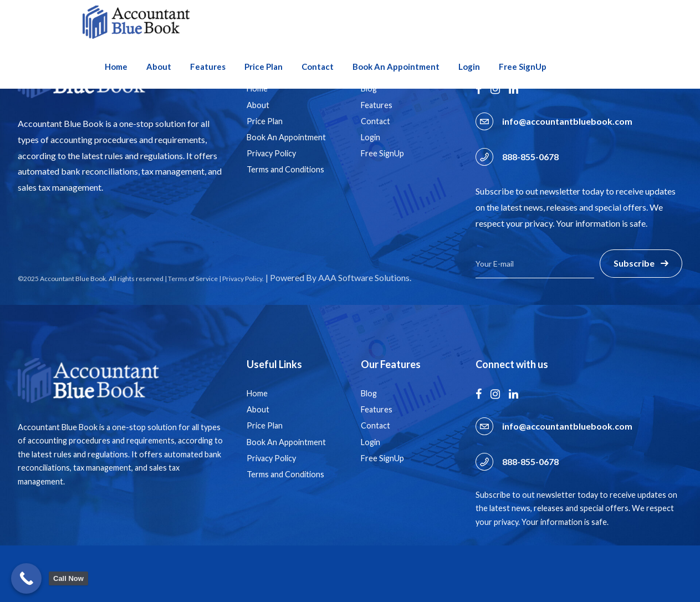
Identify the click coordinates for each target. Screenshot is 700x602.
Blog (369, 393)
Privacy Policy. (243, 279)
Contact (318, 67)
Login (469, 67)
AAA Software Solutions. (365, 277)
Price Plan (264, 67)
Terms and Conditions (285, 169)
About (159, 67)
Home (116, 67)
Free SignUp (523, 67)
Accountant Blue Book (73, 279)
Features (208, 67)
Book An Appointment (396, 67)
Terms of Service (193, 279)
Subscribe (634, 263)
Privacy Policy (271, 153)
